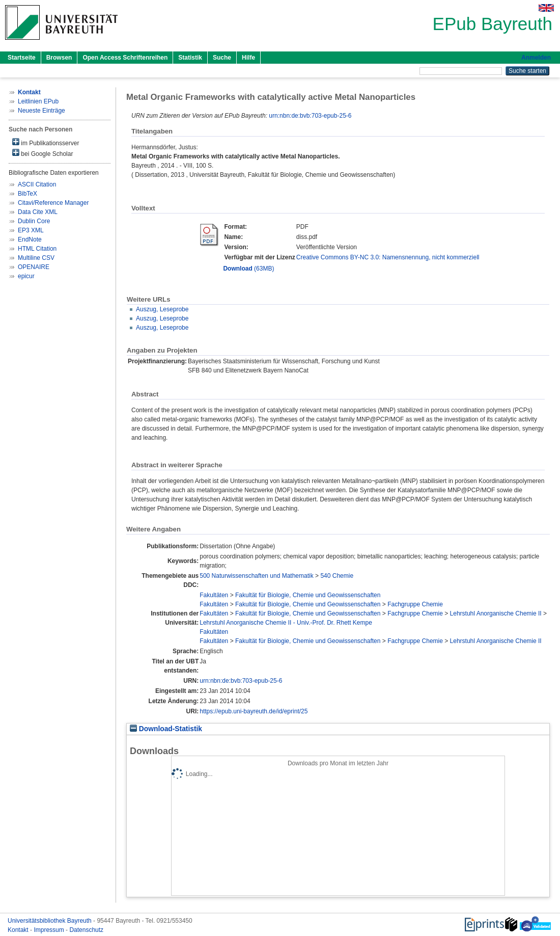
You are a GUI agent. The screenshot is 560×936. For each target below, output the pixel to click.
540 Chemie (337, 576)
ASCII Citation (37, 184)
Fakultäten (214, 595)
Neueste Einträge (41, 111)
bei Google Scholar (43, 153)
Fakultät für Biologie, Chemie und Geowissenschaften (308, 595)
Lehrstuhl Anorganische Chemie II (496, 613)
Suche (222, 58)
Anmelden (536, 58)
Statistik (190, 58)
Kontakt (19, 930)
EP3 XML (31, 230)
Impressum (50, 930)
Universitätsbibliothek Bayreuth (50, 921)
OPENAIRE (34, 267)
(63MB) (248, 269)
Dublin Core (34, 221)
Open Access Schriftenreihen (125, 58)
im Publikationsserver (46, 142)
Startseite (22, 58)
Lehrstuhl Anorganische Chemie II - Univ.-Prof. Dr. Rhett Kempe (286, 623)
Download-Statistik (166, 729)
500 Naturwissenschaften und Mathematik (256, 576)
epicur (26, 276)
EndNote (30, 239)
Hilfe (248, 58)
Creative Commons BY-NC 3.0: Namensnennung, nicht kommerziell (388, 257)
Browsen (59, 58)
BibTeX (27, 194)
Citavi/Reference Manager (53, 203)
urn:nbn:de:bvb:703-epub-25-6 (310, 116)
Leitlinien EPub (38, 101)
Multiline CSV (36, 258)
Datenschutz (86, 930)
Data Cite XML (38, 212)
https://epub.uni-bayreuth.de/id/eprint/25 (254, 711)
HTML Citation (37, 249)
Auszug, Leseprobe (162, 309)
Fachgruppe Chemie (415, 604)
